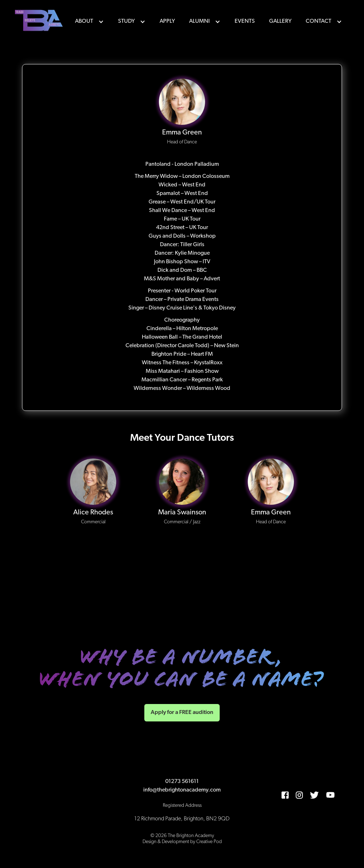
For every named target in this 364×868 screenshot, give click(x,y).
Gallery (280, 21)
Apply (167, 21)
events (245, 21)
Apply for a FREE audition (182, 713)
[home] (40, 21)
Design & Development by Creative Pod (182, 842)
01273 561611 (182, 782)
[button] (89, 21)
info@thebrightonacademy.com (182, 790)
